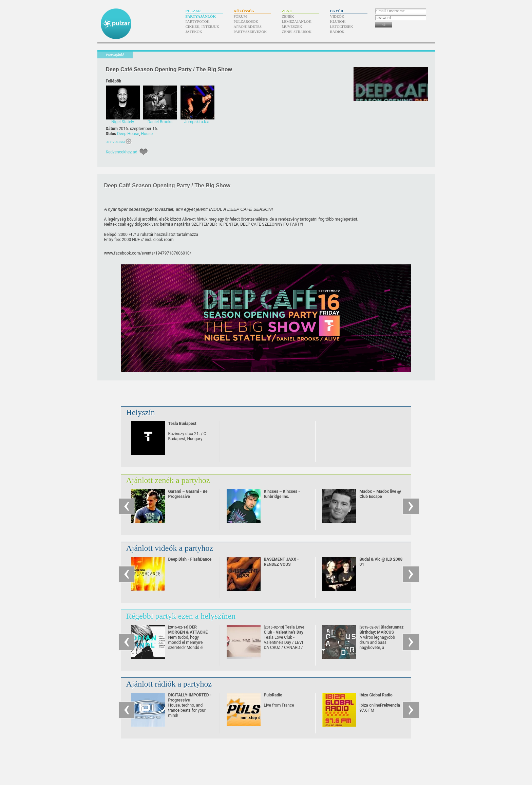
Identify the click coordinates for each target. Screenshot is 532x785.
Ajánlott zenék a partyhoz (168, 480)
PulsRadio (273, 695)
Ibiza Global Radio (376, 695)
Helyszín (141, 412)
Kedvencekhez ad (122, 152)
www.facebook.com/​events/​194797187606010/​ (148, 253)
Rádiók (337, 32)
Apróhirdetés (248, 26)
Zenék (288, 16)
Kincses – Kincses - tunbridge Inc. (282, 494)
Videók (337, 16)
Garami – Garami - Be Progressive (188, 494)
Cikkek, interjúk (203, 26)
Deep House (128, 134)
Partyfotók (198, 21)
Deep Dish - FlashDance (190, 559)
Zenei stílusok (297, 32)
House (147, 134)
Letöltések (342, 26)
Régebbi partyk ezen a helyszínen (181, 616)
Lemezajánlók (297, 21)
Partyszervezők (250, 32)
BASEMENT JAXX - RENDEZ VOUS (281, 562)
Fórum (240, 16)
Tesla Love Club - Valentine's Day (284, 632)
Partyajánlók (201, 16)
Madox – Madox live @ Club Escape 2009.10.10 (380, 497)
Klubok (338, 21)
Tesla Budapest (182, 424)
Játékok (194, 32)
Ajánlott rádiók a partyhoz (169, 684)
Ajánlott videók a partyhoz (170, 548)
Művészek (292, 26)
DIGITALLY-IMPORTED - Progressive (190, 698)
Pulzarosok (246, 21)
